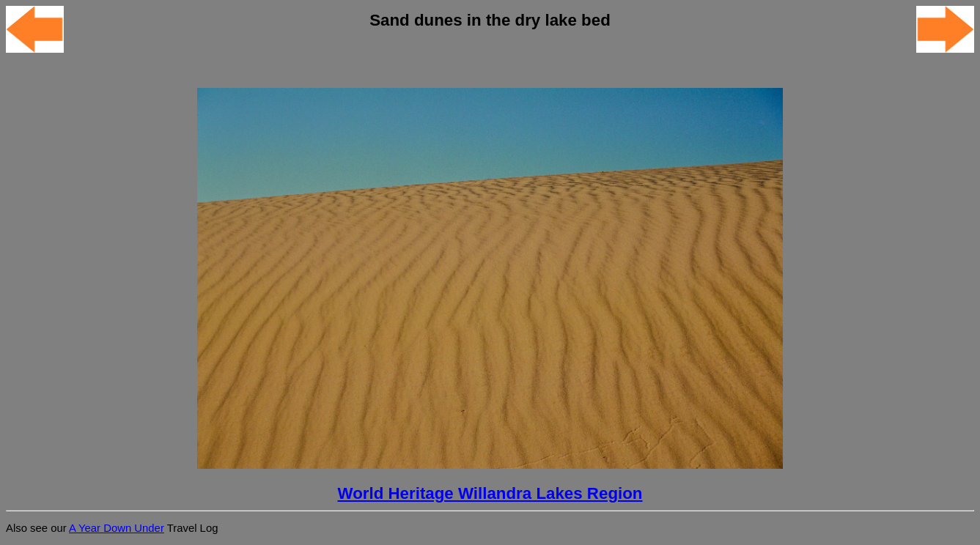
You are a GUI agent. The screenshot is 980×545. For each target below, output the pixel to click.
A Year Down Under (117, 528)
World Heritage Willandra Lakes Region (490, 493)
